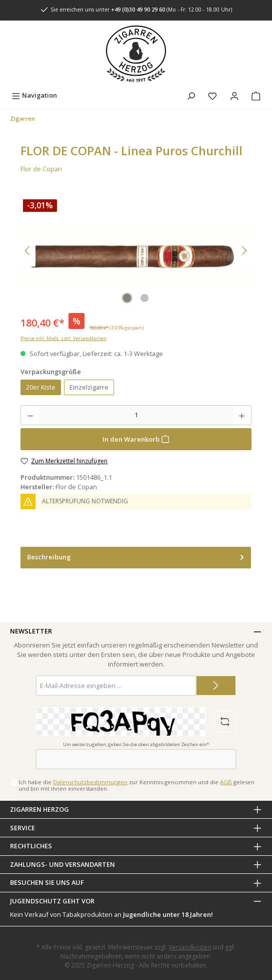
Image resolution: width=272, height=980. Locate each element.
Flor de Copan (41, 169)
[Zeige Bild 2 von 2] (144, 298)
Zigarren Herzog (39, 809)
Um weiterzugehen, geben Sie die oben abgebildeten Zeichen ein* (136, 744)
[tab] (136, 558)
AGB (226, 782)
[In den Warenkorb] (136, 439)
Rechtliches (31, 846)
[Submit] (216, 686)
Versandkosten (190, 947)
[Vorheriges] (28, 251)
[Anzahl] (136, 415)
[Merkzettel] (212, 95)
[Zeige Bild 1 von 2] (127, 298)
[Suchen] (191, 95)
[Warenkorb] (256, 95)
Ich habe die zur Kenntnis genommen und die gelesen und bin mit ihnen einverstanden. (136, 785)
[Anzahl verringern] (30, 415)
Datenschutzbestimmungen (90, 782)
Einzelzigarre (89, 387)
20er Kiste (41, 387)
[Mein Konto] (234, 95)
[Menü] (34, 95)
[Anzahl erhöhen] (242, 415)
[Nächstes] (244, 251)
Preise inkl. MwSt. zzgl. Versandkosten (63, 338)
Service (22, 828)
